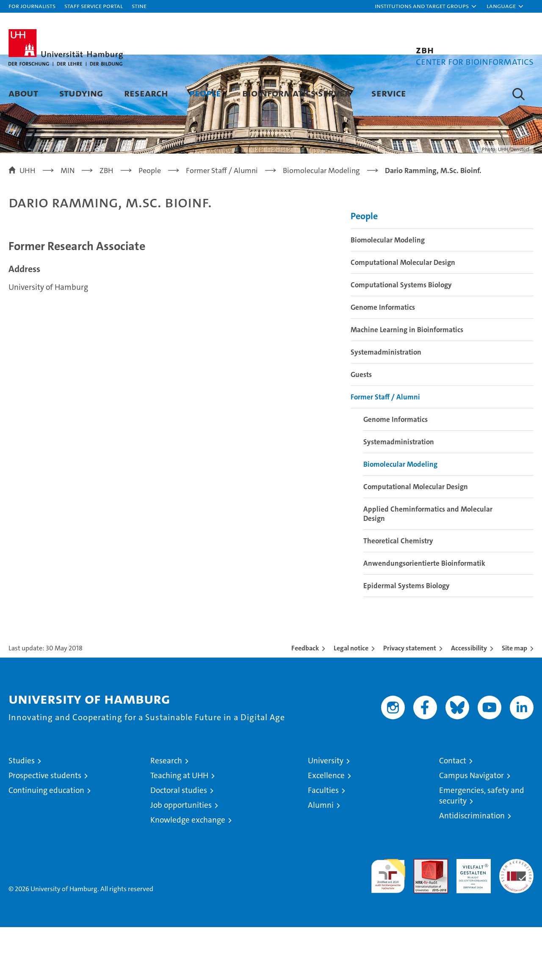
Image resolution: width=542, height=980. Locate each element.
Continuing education (46, 843)
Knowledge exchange (188, 873)
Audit (422, 916)
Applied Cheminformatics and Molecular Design (428, 567)
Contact (453, 813)
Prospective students (45, 828)
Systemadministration (386, 405)
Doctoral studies (179, 843)
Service (389, 93)
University (326, 813)
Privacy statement (410, 701)
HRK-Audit (471, 916)
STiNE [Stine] (139, 6)
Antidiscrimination (472, 869)
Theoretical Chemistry (398, 594)
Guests (361, 427)
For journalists (32, 6)
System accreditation (516, 921)
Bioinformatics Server (296, 93)
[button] (426, 6)
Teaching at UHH (179, 828)
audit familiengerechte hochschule (388, 925)
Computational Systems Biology (401, 338)
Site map (514, 701)
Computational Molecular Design (403, 315)
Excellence (326, 828)
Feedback (305, 701)
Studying (81, 93)
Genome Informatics (383, 360)
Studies (22, 813)
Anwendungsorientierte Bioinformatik (424, 616)
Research (146, 93)
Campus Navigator (471, 828)
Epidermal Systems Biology (406, 639)
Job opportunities (181, 858)
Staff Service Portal (94, 6)
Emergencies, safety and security (482, 848)
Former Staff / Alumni (385, 450)
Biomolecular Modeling (388, 293)
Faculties (323, 843)
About (23, 93)
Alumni (321, 858)
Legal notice (351, 701)
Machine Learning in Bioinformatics (407, 383)
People (205, 93)
